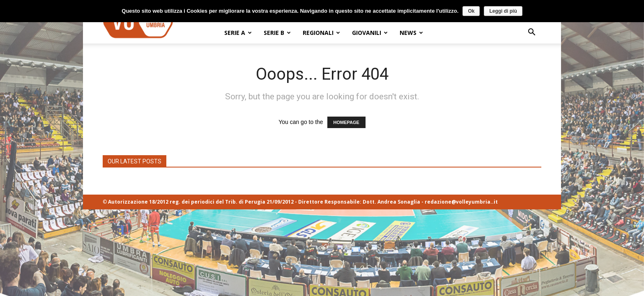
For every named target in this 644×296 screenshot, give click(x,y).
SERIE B (277, 33)
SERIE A (238, 33)
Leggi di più (503, 11)
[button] (531, 33)
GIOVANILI (370, 33)
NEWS (411, 33)
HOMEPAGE (346, 122)
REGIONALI (321, 33)
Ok (471, 11)
